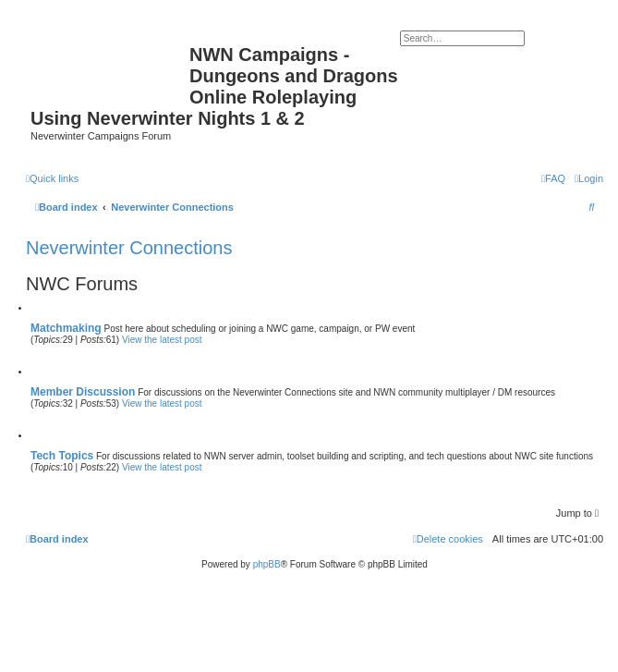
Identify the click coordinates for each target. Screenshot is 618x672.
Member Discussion (83, 392)
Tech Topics (62, 456)
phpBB (267, 564)
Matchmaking (66, 328)
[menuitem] (589, 178)
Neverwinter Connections (129, 248)
